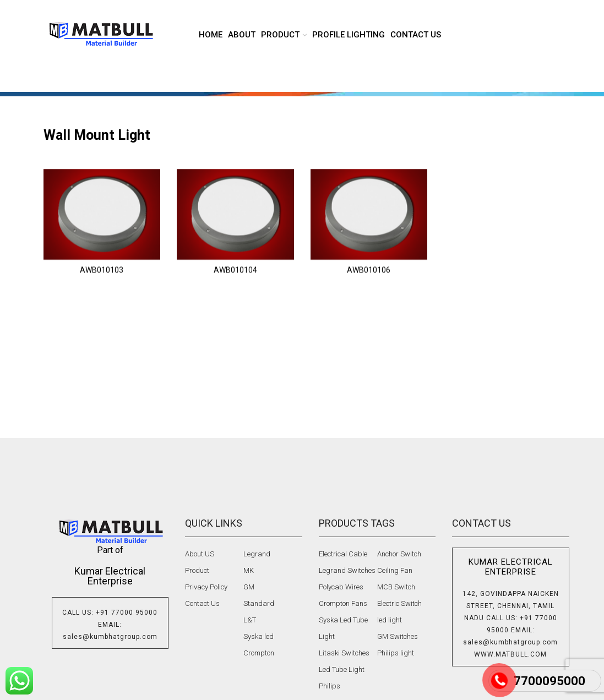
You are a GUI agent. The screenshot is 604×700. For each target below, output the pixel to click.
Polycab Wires (341, 587)
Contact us (416, 35)
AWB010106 (369, 290)
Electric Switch (399, 603)
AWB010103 (102, 290)
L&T (250, 620)
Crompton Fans (343, 603)
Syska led (259, 636)
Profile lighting (349, 35)
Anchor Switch (399, 554)
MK (249, 570)
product (280, 35)
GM (249, 587)
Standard (259, 603)
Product (197, 570)
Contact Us (202, 603)
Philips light (396, 653)
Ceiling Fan (395, 570)
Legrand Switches (347, 570)
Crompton (259, 653)
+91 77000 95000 (127, 612)
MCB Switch (396, 587)
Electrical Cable (343, 554)
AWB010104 (235, 290)
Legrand (257, 554)
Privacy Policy (206, 587)
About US (200, 554)
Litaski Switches (344, 653)
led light (390, 620)
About (242, 35)
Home (211, 35)
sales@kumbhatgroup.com (110, 637)
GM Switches (398, 636)
